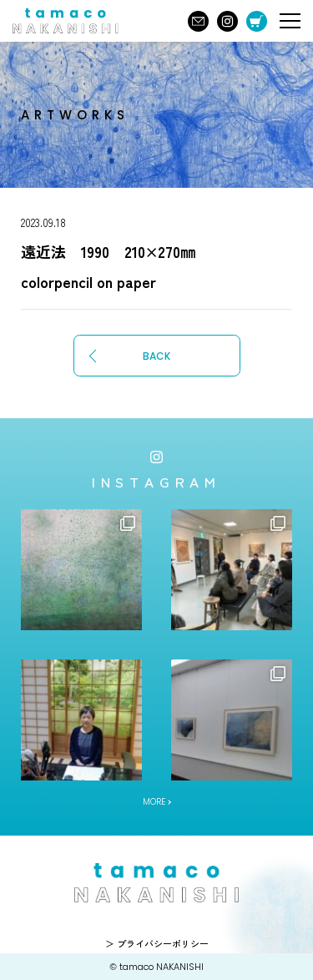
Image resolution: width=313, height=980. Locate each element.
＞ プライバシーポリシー (157, 943)
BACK (156, 356)
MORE (154, 802)
